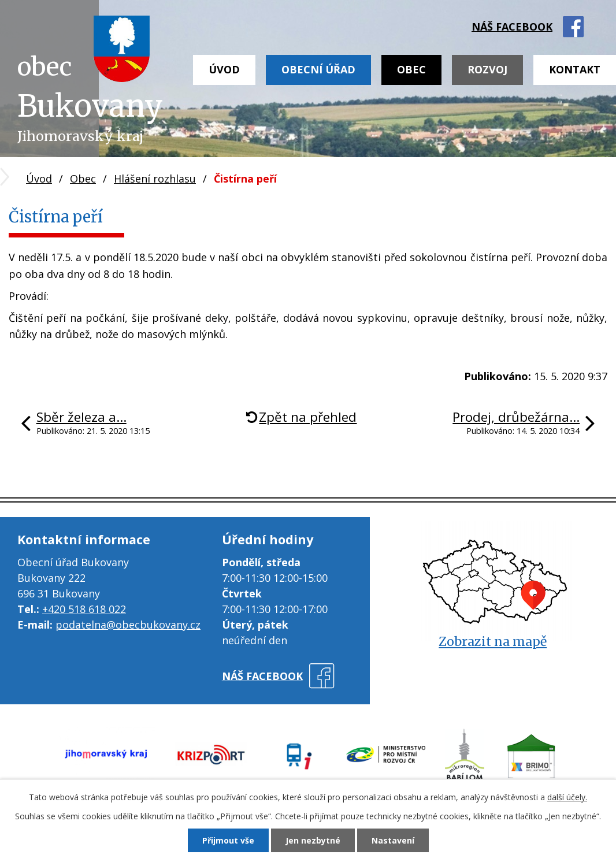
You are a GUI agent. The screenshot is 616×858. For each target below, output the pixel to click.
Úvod (224, 69)
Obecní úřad (318, 69)
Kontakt (575, 69)
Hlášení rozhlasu (155, 179)
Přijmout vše (228, 840)
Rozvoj (487, 69)
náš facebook (512, 27)
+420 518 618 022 (84, 609)
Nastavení (393, 840)
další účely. (567, 797)
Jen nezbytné (313, 840)
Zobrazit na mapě (493, 642)
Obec (411, 69)
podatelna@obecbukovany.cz (128, 625)
